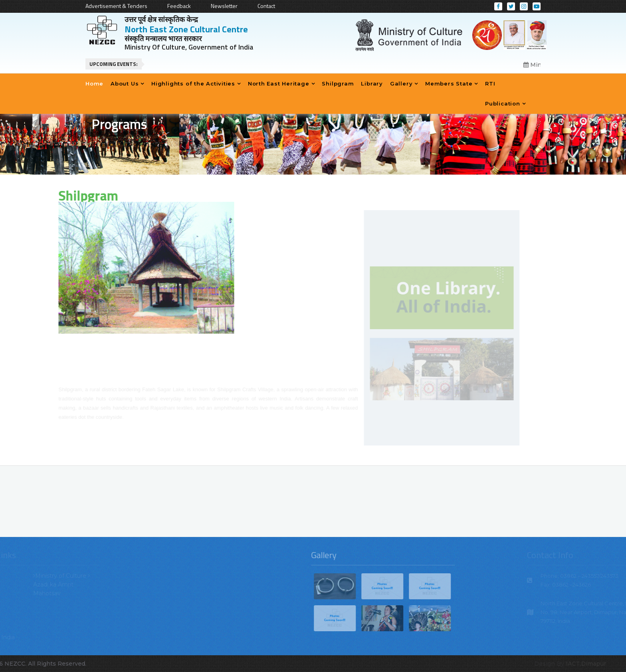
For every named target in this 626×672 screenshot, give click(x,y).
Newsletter (224, 6)
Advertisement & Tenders (116, 6)
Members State (449, 84)
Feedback (179, 6)
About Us (125, 84)
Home (94, 84)
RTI (490, 84)
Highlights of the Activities (193, 84)
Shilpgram (338, 84)
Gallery (401, 84)
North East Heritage (279, 84)
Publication (503, 103)
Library (372, 84)
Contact (266, 6)
